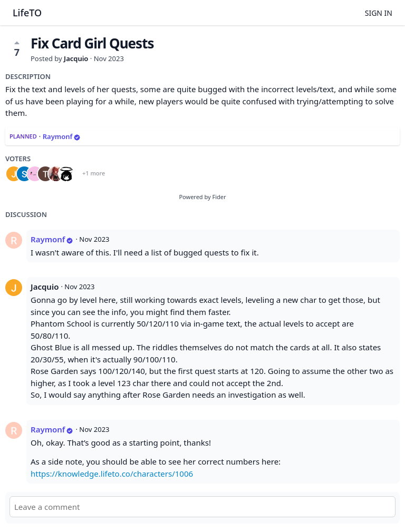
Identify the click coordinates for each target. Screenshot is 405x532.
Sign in (379, 13)
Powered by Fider (202, 197)
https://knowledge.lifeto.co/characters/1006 (112, 474)
